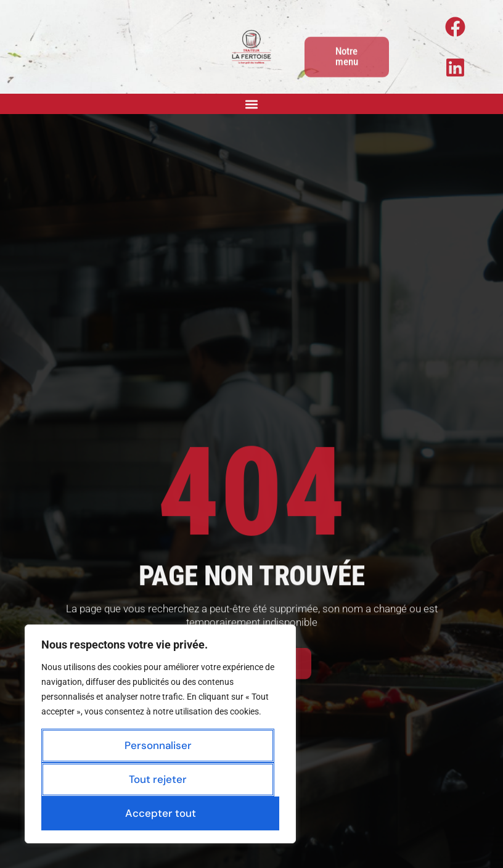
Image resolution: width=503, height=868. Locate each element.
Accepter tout (161, 813)
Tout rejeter (158, 779)
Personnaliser (158, 745)
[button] (252, 104)
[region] (160, 734)
